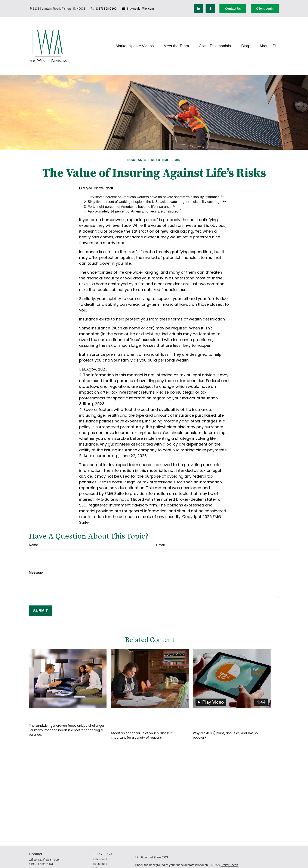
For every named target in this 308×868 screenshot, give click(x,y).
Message (36, 572)
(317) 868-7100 (104, 9)
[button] (135, 46)
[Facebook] (210, 9)
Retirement (100, 859)
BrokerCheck (229, 865)
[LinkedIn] (199, 9)
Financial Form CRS (154, 857)
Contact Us (233, 9)
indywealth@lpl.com (138, 9)
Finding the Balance (55, 715)
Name (33, 545)
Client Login (265, 9)
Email (160, 545)
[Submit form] (41, 611)
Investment (100, 864)
